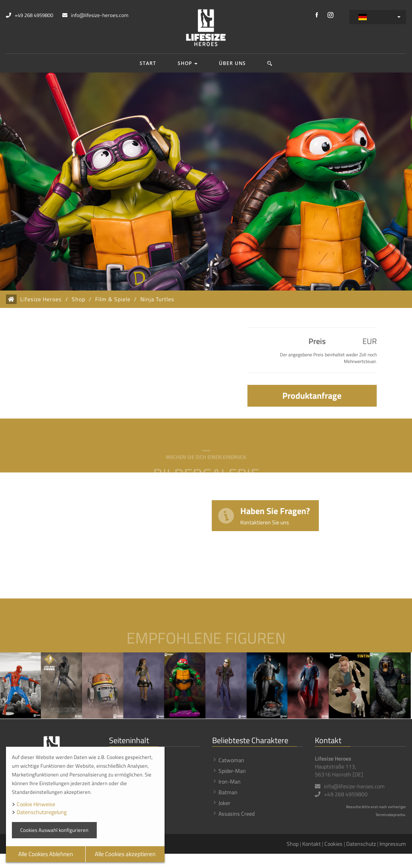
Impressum (393, 844)
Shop (188, 63)
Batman (228, 792)
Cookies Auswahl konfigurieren (54, 830)
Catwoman (231, 760)
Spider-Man (232, 771)
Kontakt (311, 844)
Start (148, 63)
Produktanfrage (312, 396)
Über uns (232, 63)
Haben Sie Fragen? (275, 515)
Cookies (333, 844)
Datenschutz (361, 844)
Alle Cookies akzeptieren (125, 854)
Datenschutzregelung (42, 812)
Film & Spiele (113, 299)
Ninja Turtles (157, 299)
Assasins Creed (237, 814)
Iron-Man (230, 781)
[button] (270, 63)
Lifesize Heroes (41, 299)
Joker (224, 803)
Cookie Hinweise (36, 804)
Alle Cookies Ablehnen (46, 854)
